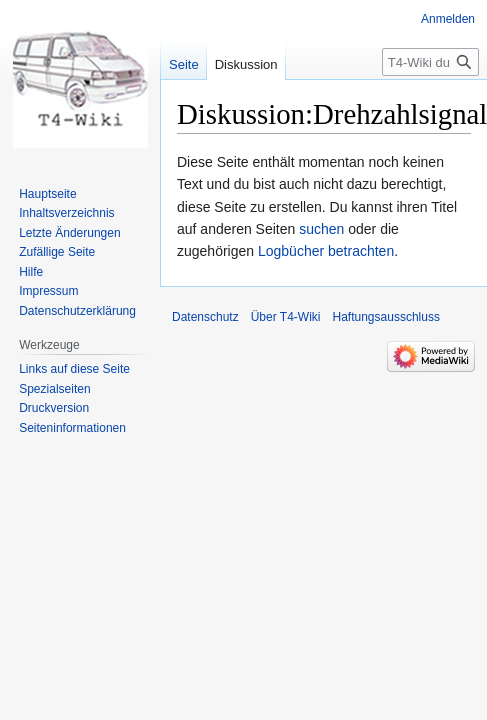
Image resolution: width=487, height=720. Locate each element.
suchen (321, 229)
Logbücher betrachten (326, 251)
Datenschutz (205, 317)
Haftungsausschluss (386, 317)
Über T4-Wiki (286, 317)
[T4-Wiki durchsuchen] (430, 62)
